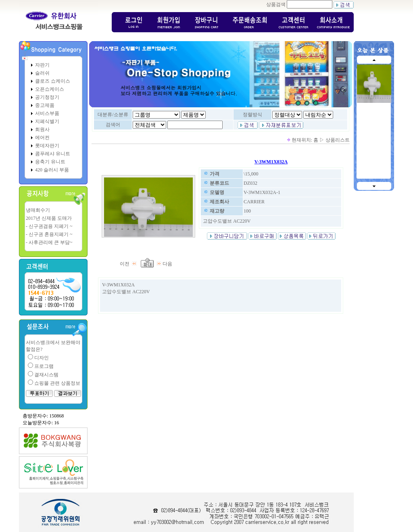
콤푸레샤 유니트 (53, 154)
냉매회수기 (38, 210)
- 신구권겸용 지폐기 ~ (49, 226)
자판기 (42, 65)
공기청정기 (47, 97)
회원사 (42, 129)
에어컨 (42, 138)
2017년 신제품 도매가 (49, 218)
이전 (129, 264)
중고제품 (45, 105)
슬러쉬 (42, 73)
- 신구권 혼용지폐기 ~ (49, 234)
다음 (165, 264)
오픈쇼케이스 (50, 89)
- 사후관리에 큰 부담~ (49, 242)
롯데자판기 (47, 146)
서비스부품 (47, 113)
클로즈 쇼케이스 (53, 81)
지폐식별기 (47, 121)
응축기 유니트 (50, 162)
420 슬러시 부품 (52, 170)
